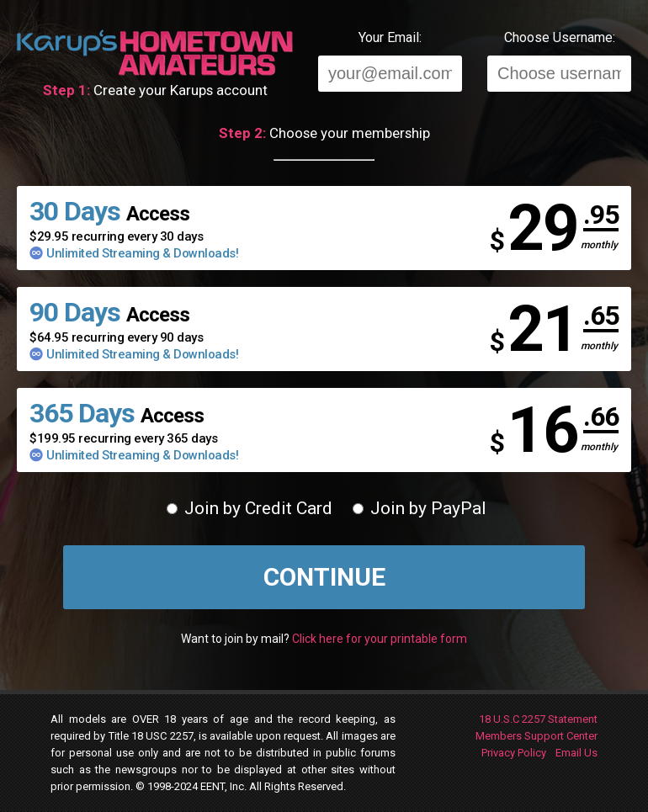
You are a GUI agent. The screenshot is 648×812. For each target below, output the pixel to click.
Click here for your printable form (380, 639)
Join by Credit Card (250, 508)
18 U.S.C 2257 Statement (538, 719)
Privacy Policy (514, 753)
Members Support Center (536, 736)
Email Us (576, 753)
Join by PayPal (420, 508)
